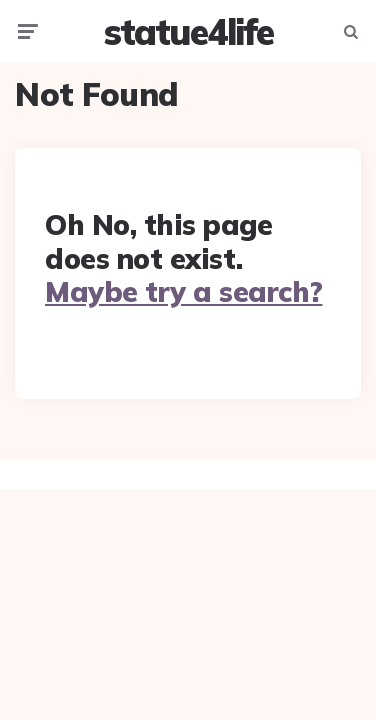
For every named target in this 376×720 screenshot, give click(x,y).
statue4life (188, 31)
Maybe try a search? (184, 291)
